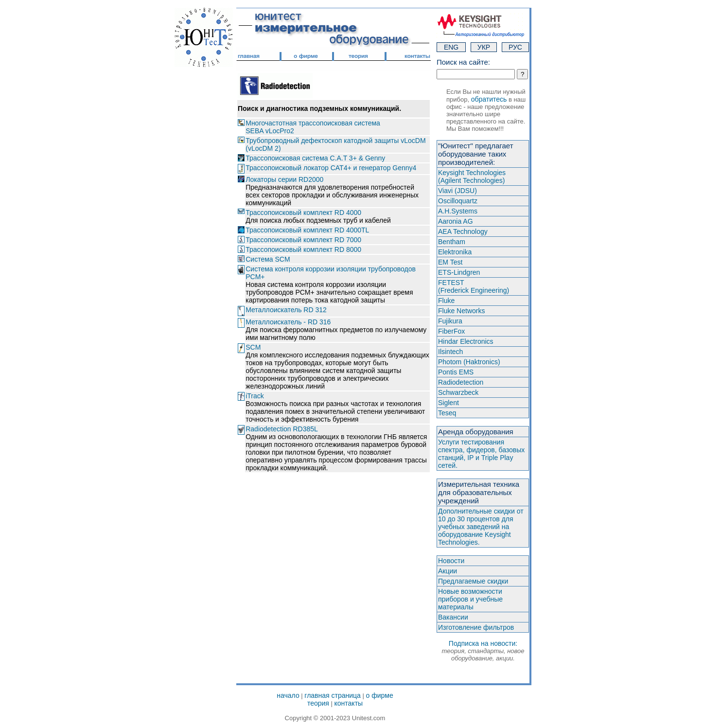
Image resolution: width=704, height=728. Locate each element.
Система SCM (268, 259)
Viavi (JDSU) (458, 191)
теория (318, 703)
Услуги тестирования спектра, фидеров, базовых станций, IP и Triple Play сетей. (481, 454)
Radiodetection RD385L (282, 429)
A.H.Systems (458, 211)
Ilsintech (450, 352)
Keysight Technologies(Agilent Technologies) (472, 177)
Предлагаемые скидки (473, 581)
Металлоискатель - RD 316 (288, 322)
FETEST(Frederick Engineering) (474, 286)
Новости (451, 561)
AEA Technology (463, 231)
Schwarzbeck (458, 392)
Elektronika (455, 252)
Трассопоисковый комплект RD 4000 (303, 213)
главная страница (333, 695)
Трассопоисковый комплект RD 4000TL (307, 230)
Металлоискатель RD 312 (286, 310)
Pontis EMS (456, 372)
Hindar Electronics (466, 341)
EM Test (450, 262)
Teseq (447, 413)
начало (288, 695)
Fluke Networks (461, 311)
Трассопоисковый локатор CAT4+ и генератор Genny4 (331, 168)
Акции (448, 571)
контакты (349, 703)
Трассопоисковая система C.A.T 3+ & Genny (315, 158)
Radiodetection (461, 382)
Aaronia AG (456, 221)
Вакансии (453, 617)
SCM (253, 347)
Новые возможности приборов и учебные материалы (470, 599)
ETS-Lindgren (459, 272)
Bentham (452, 242)
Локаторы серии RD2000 (284, 179)
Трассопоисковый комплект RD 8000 (303, 249)
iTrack (255, 396)
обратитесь (489, 99)
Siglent (449, 403)
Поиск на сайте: (463, 62)
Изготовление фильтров (476, 627)
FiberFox (451, 331)
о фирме (379, 695)
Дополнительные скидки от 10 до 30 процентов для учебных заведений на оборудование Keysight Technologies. (481, 527)
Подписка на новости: (483, 651)
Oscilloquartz (458, 201)
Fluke (446, 301)
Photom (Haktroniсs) (469, 362)
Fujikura (450, 321)
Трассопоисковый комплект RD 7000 (303, 240)
